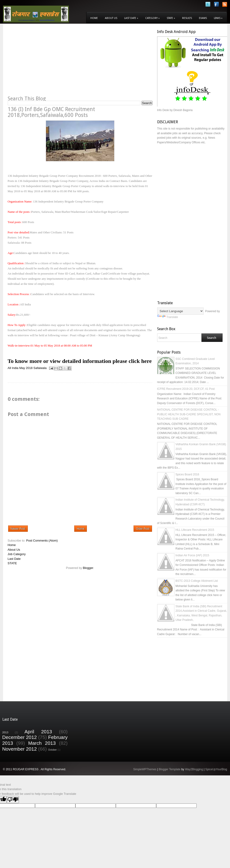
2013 (5, 732)
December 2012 (20, 737)
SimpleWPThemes (145, 769)
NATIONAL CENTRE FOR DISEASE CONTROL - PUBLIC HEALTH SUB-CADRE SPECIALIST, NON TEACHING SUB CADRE (189, 414)
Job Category (17, 554)
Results (187, 18)
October (52, 750)
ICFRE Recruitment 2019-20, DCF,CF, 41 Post (186, 389)
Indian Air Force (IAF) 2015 (192, 555)
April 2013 (38, 732)
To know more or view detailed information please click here (80, 361)
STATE (12, 563)
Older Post (143, 529)
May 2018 (26, 368)
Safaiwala (40, 368)
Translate (168, 317)
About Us (111, 18)
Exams (203, 18)
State (171, 18)
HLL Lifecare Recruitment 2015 (195, 530)
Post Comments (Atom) (42, 541)
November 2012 (20, 749)
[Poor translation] (13, 800)
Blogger (88, 568)
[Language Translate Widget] (180, 311)
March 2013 (42, 743)
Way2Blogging (194, 769)
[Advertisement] (47, 62)
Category (152, 18)
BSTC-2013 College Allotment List (197, 581)
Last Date (131, 18)
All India (13, 368)
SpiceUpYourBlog (216, 769)
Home (94, 18)
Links (218, 18)
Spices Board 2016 (187, 474)
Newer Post (18, 529)
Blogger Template (170, 769)
